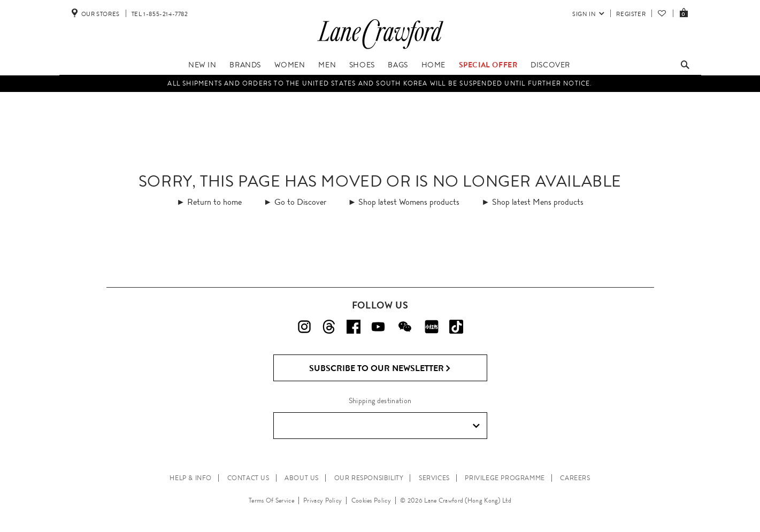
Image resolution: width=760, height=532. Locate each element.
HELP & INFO (191, 478)
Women (290, 65)
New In (202, 65)
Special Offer (488, 65)
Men (327, 65)
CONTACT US (248, 478)
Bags (398, 65)
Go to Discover (300, 202)
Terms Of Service (271, 500)
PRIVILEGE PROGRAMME (505, 478)
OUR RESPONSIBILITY (369, 478)
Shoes (362, 65)
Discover (550, 65)
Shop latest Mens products (538, 202)
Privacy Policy (323, 500)
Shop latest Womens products (409, 202)
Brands (245, 65)
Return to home (214, 202)
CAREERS (575, 478)
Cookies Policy (371, 500)
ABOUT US (302, 478)
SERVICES (434, 478)
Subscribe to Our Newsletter (380, 368)
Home (433, 65)
